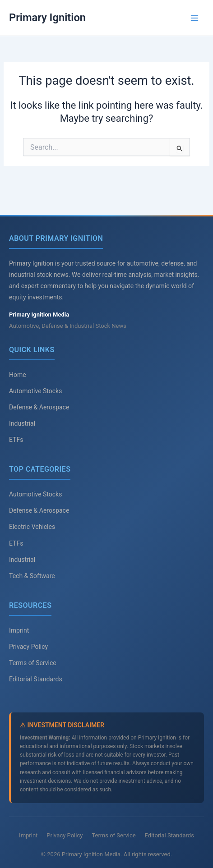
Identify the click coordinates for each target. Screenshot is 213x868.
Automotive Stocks (35, 391)
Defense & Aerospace (39, 407)
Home (18, 375)
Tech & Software (32, 576)
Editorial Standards (36, 679)
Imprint (19, 630)
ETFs (16, 440)
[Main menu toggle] (194, 18)
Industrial (22, 423)
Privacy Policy (28, 647)
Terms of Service (33, 663)
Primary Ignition (47, 18)
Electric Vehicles (32, 527)
